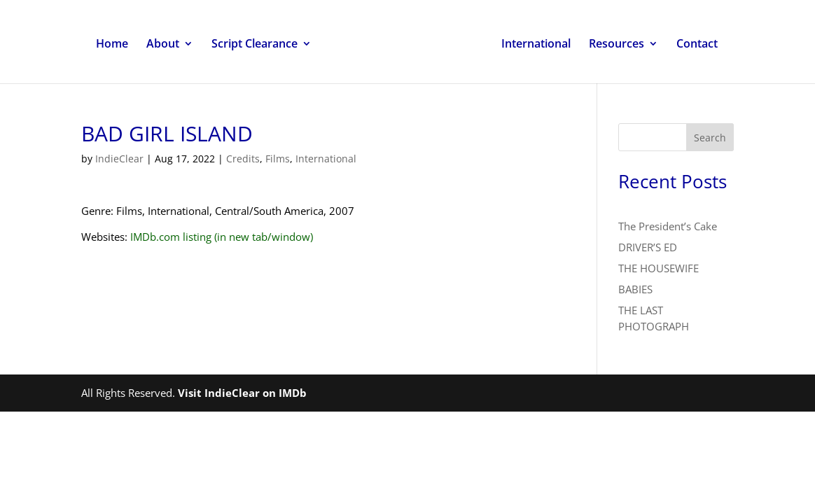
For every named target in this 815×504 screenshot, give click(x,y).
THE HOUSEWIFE (659, 268)
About (163, 45)
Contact (697, 45)
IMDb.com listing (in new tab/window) (222, 237)
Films (278, 159)
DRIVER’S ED (648, 247)
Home (112, 45)
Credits (243, 159)
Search (710, 138)
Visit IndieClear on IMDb (242, 393)
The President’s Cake (668, 226)
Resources (617, 45)
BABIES (635, 289)
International (536, 45)
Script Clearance (255, 45)
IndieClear (119, 159)
